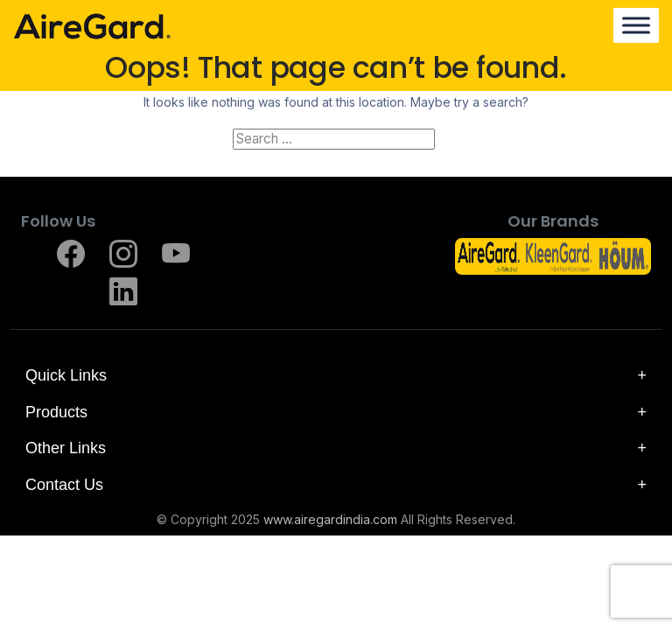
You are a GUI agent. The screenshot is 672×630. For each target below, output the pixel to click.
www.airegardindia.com (330, 520)
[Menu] (636, 26)
